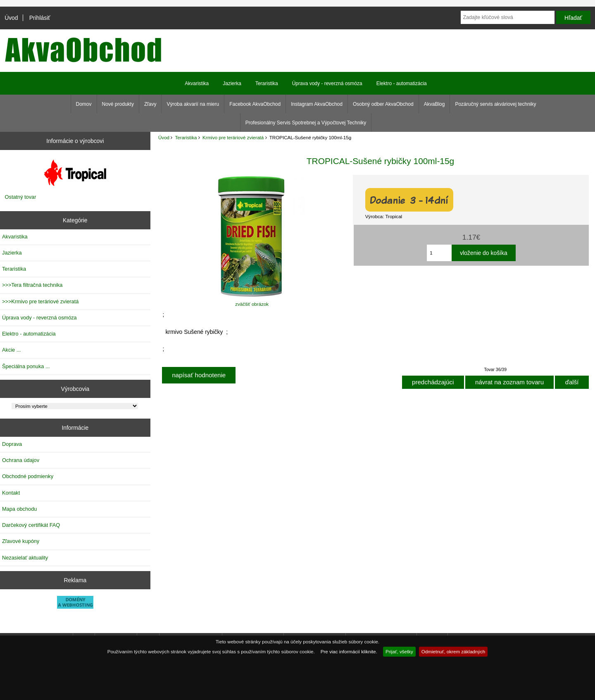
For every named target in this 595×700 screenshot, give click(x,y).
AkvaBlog (434, 104)
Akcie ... (11, 350)
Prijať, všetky (399, 651)
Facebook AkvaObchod (255, 104)
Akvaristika (197, 83)
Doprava (12, 444)
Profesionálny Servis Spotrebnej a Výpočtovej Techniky (306, 123)
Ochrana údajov (21, 460)
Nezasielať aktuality (25, 558)
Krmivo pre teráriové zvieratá (233, 137)
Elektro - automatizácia (402, 83)
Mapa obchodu (19, 509)
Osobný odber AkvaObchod (383, 104)
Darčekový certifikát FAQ (31, 525)
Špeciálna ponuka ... (26, 366)
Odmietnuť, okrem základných (453, 651)
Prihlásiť (40, 18)
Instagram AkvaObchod (317, 104)
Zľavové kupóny (21, 541)
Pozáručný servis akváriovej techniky (495, 104)
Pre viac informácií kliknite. (349, 651)
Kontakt (11, 493)
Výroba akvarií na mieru (193, 104)
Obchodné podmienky (28, 476)
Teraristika (186, 137)
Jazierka (232, 83)
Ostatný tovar (21, 197)
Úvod (11, 18)
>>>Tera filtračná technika (32, 285)
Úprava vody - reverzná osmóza (327, 83)
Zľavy (150, 104)
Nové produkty (118, 104)
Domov (84, 104)
